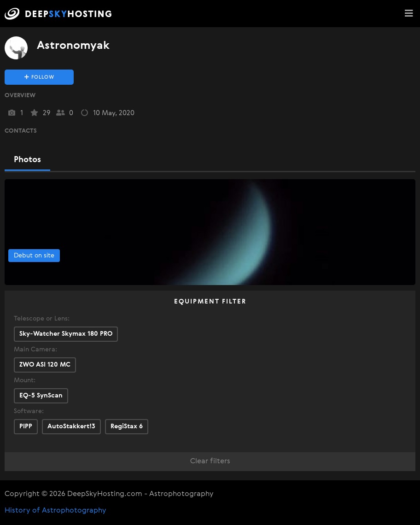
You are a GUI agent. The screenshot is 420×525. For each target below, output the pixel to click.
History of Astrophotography (55, 511)
